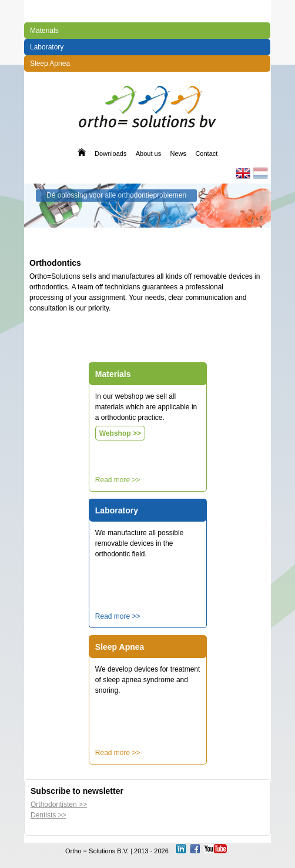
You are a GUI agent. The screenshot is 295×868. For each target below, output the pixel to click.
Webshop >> (120, 433)
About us (148, 153)
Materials (44, 31)
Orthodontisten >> (59, 804)
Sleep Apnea (50, 64)
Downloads (110, 153)
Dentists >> (48, 815)
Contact (206, 153)
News (179, 153)
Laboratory (47, 47)
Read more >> (118, 480)
